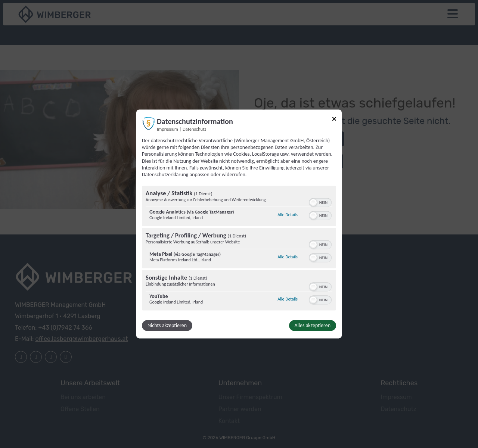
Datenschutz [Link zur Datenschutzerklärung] (194, 129)
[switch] (320, 202)
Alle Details (288, 215)
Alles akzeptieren (313, 326)
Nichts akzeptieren (167, 326)
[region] (239, 249)
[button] (313, 203)
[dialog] (239, 224)
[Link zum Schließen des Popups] (334, 119)
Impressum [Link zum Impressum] (167, 129)
